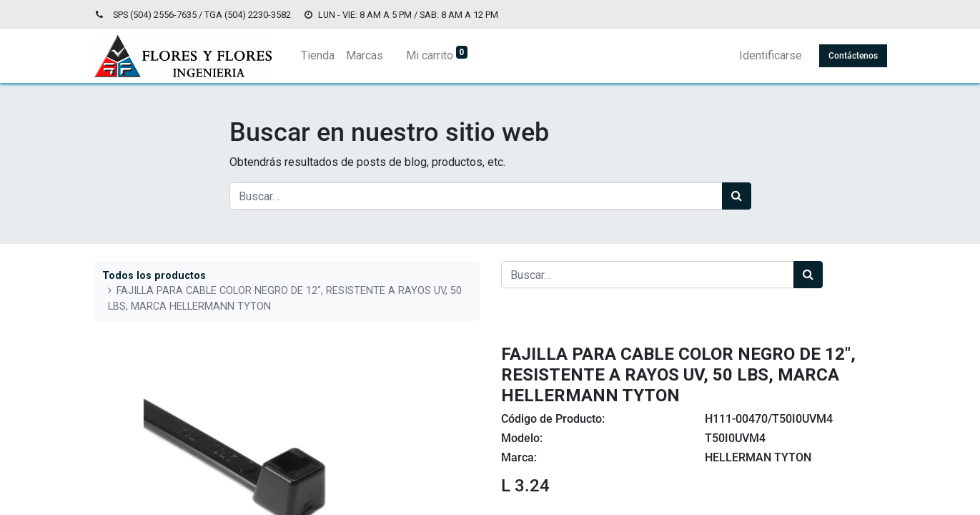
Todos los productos (154, 276)
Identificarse (771, 55)
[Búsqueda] (737, 196)
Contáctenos (853, 56)
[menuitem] (318, 56)
